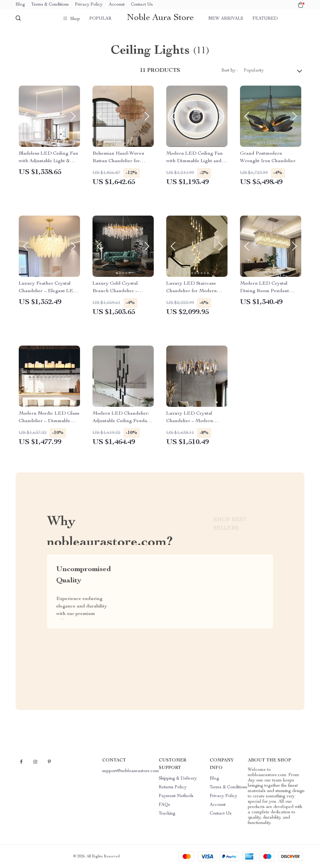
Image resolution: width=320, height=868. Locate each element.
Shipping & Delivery (178, 779)
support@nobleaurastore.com (131, 771)
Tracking (167, 814)
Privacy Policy (89, 5)
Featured (265, 19)
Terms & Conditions (50, 5)
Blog (20, 5)
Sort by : (230, 71)
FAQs (164, 805)
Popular (100, 19)
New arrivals (226, 19)
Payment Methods (176, 796)
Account (117, 5)
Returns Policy (173, 787)
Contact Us (142, 5)
